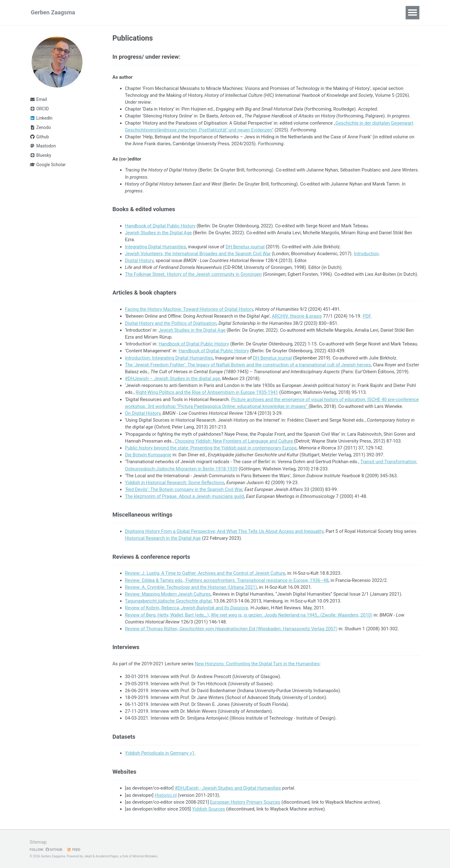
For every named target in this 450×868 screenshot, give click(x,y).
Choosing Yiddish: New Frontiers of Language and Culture (234, 441)
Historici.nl (166, 795)
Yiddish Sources (208, 809)
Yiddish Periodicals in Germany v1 (160, 753)
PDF (367, 316)
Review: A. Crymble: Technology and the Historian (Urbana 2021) (191, 587)
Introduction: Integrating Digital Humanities (169, 358)
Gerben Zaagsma (53, 12)
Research (109, 12)
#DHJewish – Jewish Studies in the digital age (172, 379)
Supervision (244, 12)
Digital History (139, 260)
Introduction (366, 254)
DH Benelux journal (245, 247)
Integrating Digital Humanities (155, 247)
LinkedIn (41, 118)
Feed (74, 850)
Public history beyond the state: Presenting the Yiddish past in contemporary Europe (211, 448)
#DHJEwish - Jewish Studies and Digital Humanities (228, 788)
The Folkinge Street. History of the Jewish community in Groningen (193, 274)
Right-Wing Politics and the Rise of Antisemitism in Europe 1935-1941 (207, 392)
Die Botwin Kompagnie (148, 455)
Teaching (208, 12)
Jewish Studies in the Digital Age (158, 233)
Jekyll (88, 856)
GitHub (54, 850)
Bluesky (40, 155)
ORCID (39, 109)
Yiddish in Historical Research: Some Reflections (175, 483)
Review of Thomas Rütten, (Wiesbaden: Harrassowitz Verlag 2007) (231, 629)
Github (39, 137)
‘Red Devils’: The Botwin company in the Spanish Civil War (184, 489)
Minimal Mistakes (145, 856)
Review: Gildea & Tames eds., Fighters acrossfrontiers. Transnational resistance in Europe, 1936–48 (227, 580)
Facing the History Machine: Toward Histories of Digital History (189, 309)
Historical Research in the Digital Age (163, 538)
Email (38, 99)
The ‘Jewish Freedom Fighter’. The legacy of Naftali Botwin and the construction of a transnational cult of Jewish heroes (248, 365)
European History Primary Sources (245, 802)
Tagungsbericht (168, 601)
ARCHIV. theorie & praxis (297, 316)
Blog (293, 12)
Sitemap (38, 842)
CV (273, 12)
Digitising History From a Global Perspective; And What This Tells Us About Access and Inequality (224, 531)
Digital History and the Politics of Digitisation (171, 323)
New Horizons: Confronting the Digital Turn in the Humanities (257, 664)
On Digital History (143, 413)
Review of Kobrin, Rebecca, (187, 608)
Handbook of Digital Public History (160, 226)
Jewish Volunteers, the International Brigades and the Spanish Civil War (198, 254)
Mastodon (43, 146)
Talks (179, 12)
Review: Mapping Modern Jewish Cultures (168, 594)
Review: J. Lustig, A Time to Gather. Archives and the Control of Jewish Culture (205, 573)
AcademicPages (107, 856)
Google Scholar (48, 165)
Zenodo (40, 127)
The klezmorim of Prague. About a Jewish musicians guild (185, 496)
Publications (147, 12)
